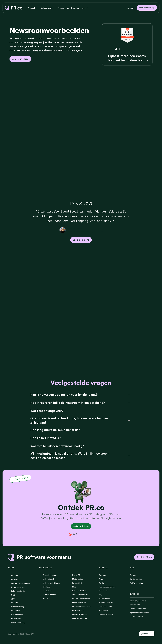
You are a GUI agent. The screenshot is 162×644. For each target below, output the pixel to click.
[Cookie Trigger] (136, 617)
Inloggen (130, 8)
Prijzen (61, 8)
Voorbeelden (73, 8)
